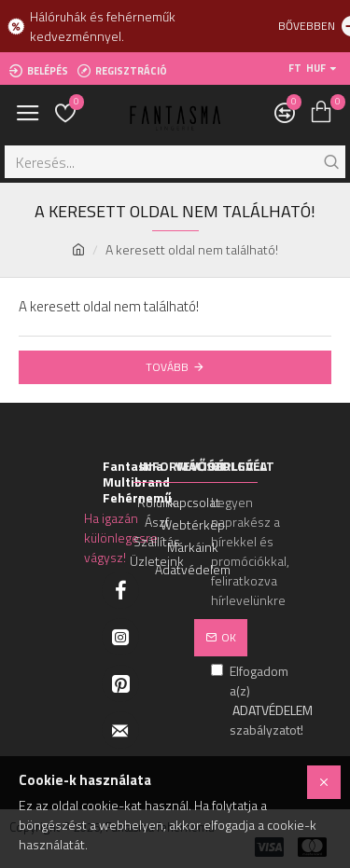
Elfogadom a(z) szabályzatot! (229, 700)
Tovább (167, 367)
